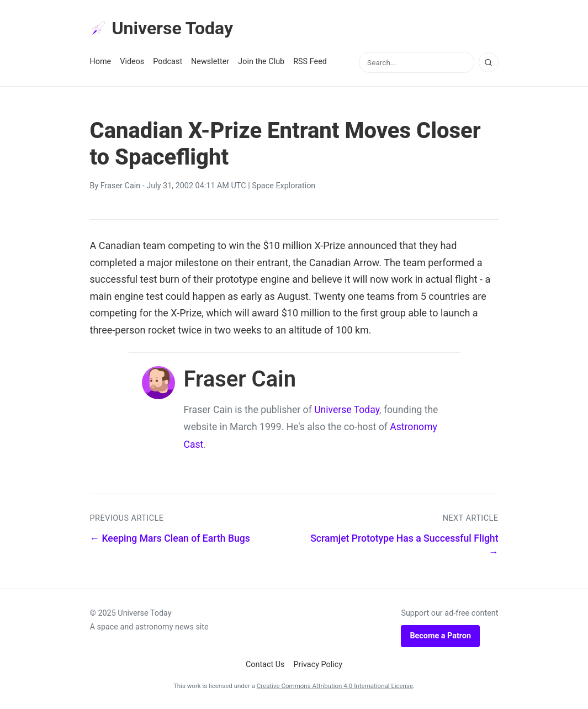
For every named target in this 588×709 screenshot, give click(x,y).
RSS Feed (310, 62)
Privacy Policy (318, 665)
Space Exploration (284, 186)
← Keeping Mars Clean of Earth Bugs (170, 538)
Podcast (168, 62)
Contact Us (265, 665)
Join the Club (261, 62)
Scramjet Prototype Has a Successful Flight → (404, 545)
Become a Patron (440, 636)
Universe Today (162, 28)
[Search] (489, 62)
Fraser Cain (120, 186)
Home (101, 62)
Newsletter (210, 62)
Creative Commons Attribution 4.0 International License (335, 686)
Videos (132, 62)
